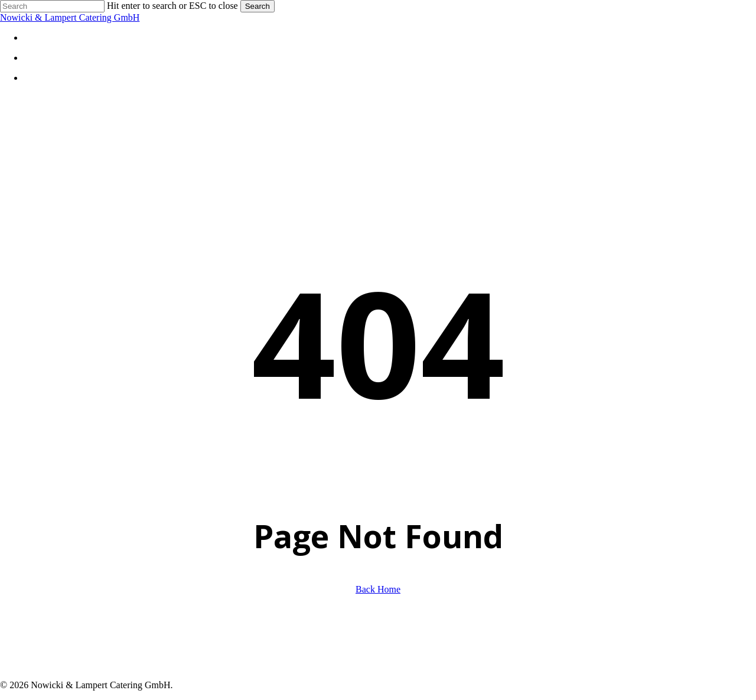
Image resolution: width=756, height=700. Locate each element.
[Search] (52, 6)
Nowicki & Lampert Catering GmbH (70, 17)
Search (258, 6)
